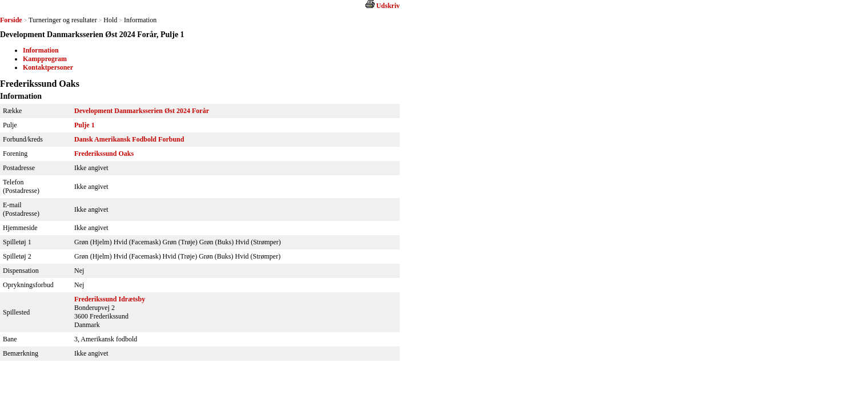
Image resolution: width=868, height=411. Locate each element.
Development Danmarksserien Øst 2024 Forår (142, 111)
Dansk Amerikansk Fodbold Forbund (129, 139)
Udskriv (388, 6)
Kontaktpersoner (48, 67)
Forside (11, 20)
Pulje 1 (85, 125)
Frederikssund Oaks (104, 154)
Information (41, 50)
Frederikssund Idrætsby (110, 299)
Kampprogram (45, 59)
